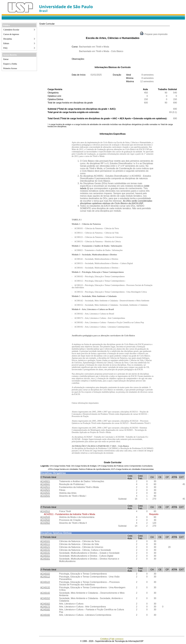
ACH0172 (45, 607)
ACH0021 (45, 481)
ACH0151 (45, 556)
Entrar (6, 59)
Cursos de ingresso (11, 34)
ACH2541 (45, 496)
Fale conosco (117, 639)
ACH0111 (45, 544)
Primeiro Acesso (10, 68)
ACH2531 (45, 493)
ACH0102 (45, 574)
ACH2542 (45, 520)
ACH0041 (45, 484)
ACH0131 (45, 550)
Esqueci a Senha (10, 64)
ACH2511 (45, 487)
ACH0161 (45, 559)
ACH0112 (45, 577)
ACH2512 (45, 511)
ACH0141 (45, 553)
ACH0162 (45, 604)
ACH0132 (45, 587)
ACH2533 (45, 517)
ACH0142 (45, 593)
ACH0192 (45, 615)
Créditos (104, 639)
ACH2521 (45, 490)
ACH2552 (45, 523)
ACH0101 (45, 541)
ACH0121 (45, 547)
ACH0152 (45, 598)
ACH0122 (45, 582)
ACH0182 (45, 609)
